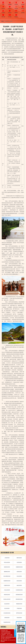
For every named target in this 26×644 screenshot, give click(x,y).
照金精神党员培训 (7, 622)
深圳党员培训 (7, 618)
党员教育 (23, 3)
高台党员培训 (19, 576)
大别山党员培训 (7, 590)
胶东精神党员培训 (19, 599)
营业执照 (3, 641)
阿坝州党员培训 (7, 595)
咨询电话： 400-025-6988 (6, 635)
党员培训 (16, 3)
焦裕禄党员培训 (7, 567)
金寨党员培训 (19, 572)
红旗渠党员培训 (7, 585)
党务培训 (16, 7)
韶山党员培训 (7, 604)
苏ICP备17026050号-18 (5, 639)
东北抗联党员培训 (7, 613)
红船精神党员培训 (7, 581)
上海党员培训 (7, 558)
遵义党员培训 (7, 608)
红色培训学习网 (4, 631)
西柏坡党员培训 (19, 604)
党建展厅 (16, 12)
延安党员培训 (19, 581)
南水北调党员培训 (7, 576)
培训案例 (10, 3)
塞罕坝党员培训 (19, 613)
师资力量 (3, 16)
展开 (15, 633)
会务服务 (23, 12)
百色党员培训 (19, 618)
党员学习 (10, 7)
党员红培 (3, 7)
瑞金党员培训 (19, 585)
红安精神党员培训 (19, 590)
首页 (3, 3)
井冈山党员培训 (7, 562)
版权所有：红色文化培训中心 (7, 636)
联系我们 (16, 16)
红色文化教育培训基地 (6, 633)
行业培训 (3, 12)
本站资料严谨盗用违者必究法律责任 (8, 637)
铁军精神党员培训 (19, 595)
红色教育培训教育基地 (6, 632)
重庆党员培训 (19, 558)
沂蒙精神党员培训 (19, 567)
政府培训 (23, 7)
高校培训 (10, 12)
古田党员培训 (19, 562)
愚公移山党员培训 (7, 599)
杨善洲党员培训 (7, 572)
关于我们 (10, 16)
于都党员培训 (19, 608)
